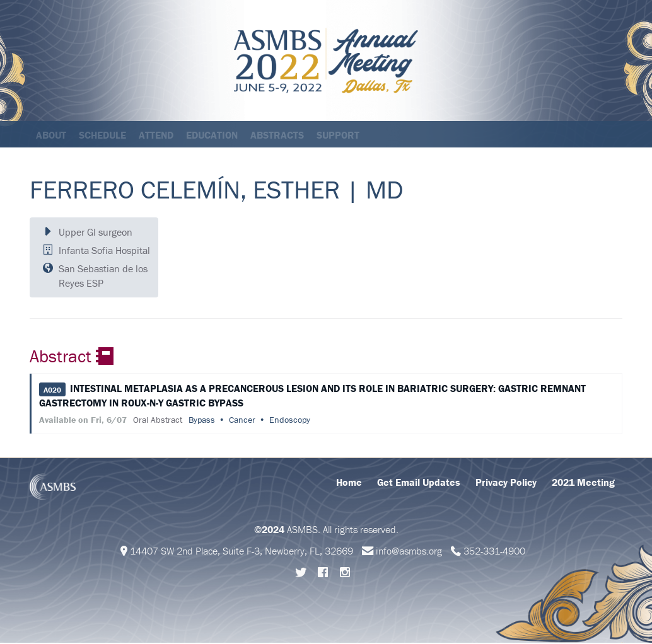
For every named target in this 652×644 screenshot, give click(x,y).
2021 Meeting (583, 483)
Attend (156, 135)
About (51, 135)
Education (212, 135)
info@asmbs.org (409, 552)
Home (349, 483)
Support (338, 135)
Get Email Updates (419, 483)
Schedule (102, 135)
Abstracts (277, 135)
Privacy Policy (506, 483)
